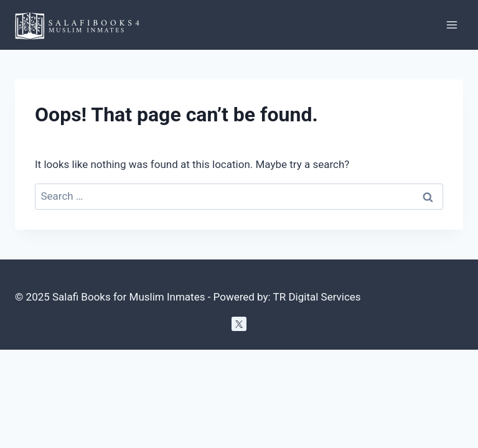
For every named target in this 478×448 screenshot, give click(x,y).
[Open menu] (452, 25)
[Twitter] (239, 324)
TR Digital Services (317, 297)
